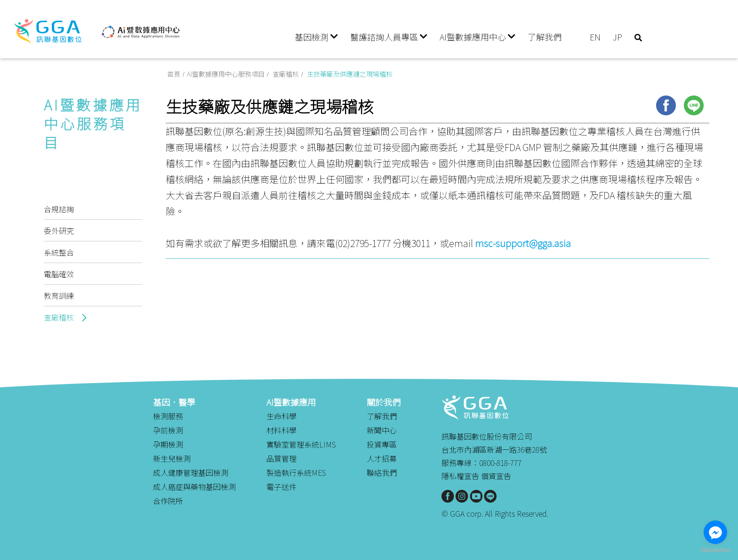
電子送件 (281, 487)
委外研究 (59, 231)
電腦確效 (59, 274)
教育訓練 (59, 296)
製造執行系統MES (296, 472)
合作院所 (168, 501)
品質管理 (281, 458)
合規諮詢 (59, 209)
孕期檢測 (168, 444)
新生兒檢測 (172, 458)
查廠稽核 (60, 317)
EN (595, 37)
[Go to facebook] (715, 532)
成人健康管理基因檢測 (191, 472)
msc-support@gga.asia (523, 247)
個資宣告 (496, 476)
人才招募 (382, 458)
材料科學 (281, 430)
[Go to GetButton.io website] (715, 550)
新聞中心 (382, 430)
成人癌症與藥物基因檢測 (194, 487)
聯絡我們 (382, 472)
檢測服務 (168, 416)
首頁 (172, 77)
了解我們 (545, 37)
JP (618, 37)
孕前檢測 (168, 430)
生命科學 (281, 416)
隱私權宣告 (460, 476)
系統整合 (59, 252)
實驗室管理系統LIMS (301, 444)
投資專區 (382, 444)
